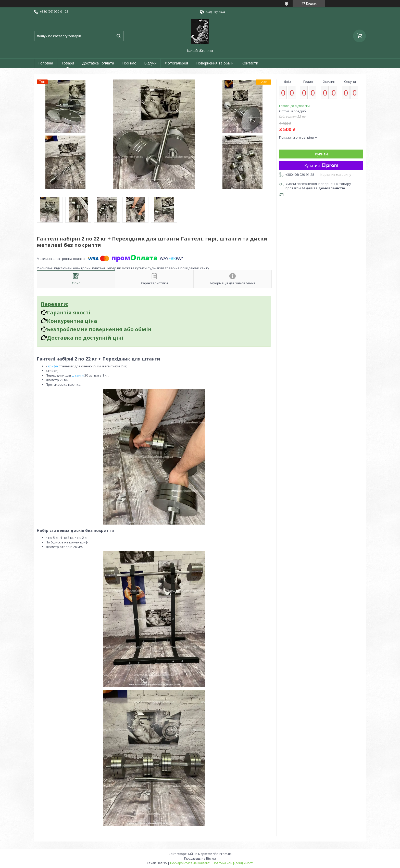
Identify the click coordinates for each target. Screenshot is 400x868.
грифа (53, 366)
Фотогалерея (176, 63)
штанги (78, 375)
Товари (68, 63)
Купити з (321, 165)
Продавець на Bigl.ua (200, 858)
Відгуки (150, 63)
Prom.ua (226, 854)
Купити (321, 154)
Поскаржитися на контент (190, 863)
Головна (46, 63)
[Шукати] (118, 36)
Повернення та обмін (215, 63)
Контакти (250, 63)
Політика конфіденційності (233, 863)
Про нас (129, 63)
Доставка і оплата (98, 63)
